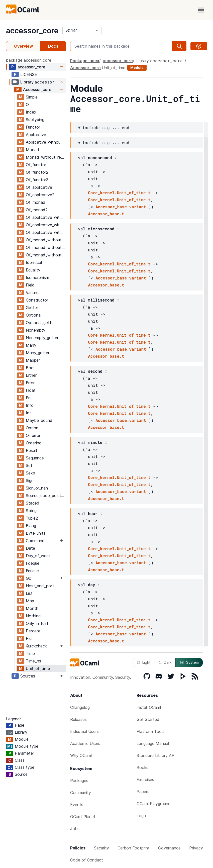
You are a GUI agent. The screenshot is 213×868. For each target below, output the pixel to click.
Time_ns (33, 661)
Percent (33, 631)
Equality (33, 270)
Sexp (30, 473)
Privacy (196, 848)
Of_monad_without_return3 (46, 255)
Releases (78, 719)
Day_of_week (38, 556)
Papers (143, 792)
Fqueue (32, 571)
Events (77, 805)
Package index (85, 61)
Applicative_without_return (46, 142)
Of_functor (36, 165)
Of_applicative (39, 187)
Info (30, 405)
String (31, 511)
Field (30, 285)
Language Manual (153, 743)
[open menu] (201, 10)
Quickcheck (36, 646)
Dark (165, 662)
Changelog (80, 707)
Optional (34, 315)
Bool (30, 368)
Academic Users (85, 743)
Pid (29, 638)
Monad (32, 150)
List (29, 593)
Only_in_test (37, 623)
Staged (33, 503)
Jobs (75, 829)
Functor (33, 127)
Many (31, 345)
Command (35, 541)
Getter (32, 308)
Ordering (34, 443)
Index (31, 112)
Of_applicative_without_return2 (46, 225)
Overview (23, 46)
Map (30, 601)
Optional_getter (40, 323)
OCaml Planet (83, 817)
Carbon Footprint (134, 848)
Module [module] (137, 68)
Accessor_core (37, 89)
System (189, 662)
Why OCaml (81, 755)
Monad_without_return (46, 157)
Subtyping (35, 120)
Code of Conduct (87, 860)
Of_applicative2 (40, 195)
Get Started (148, 719)
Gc (28, 578)
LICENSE (29, 74)
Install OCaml (149, 707)
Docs (53, 46)
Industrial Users (84, 731)
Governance (169, 848)
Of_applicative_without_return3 (46, 232)
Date (30, 548)
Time (30, 653)
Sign (30, 480)
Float (31, 390)
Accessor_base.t (106, 214)
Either (31, 375)
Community (81, 793)
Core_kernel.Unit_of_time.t (119, 193)
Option (32, 428)
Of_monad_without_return (46, 240)
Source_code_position (46, 496)
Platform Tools (150, 731)
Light (144, 662)
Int (28, 413)
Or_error (33, 435)
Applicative (36, 135)
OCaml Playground (154, 804)
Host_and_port (40, 586)
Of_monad (36, 202)
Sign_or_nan (37, 488)
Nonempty (36, 330)
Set (29, 465)
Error (30, 383)
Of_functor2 (37, 172)
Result (32, 450)
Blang (31, 526)
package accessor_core (29, 60)
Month (32, 608)
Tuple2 (32, 518)
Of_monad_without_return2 (46, 247)
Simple (32, 97)
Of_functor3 (37, 180)
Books (142, 767)
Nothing (33, 616)
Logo (141, 816)
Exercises (145, 780)
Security (101, 848)
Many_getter (38, 353)
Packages (79, 781)
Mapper (33, 360)
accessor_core (32, 31)
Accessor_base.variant (121, 207)
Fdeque (33, 563)
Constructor (37, 300)
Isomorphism (37, 277)
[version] (82, 31)
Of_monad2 (37, 210)
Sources (28, 676)
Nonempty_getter (42, 338)
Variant (32, 293)
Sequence (35, 458)
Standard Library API (156, 755)
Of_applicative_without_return (46, 217)
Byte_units (36, 533)
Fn (28, 398)
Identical (34, 262)
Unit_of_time (38, 668)
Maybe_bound (39, 420)
